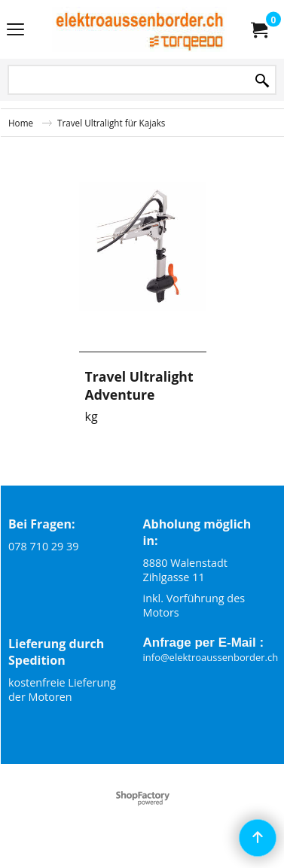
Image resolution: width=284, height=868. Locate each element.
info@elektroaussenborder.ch (211, 657)
